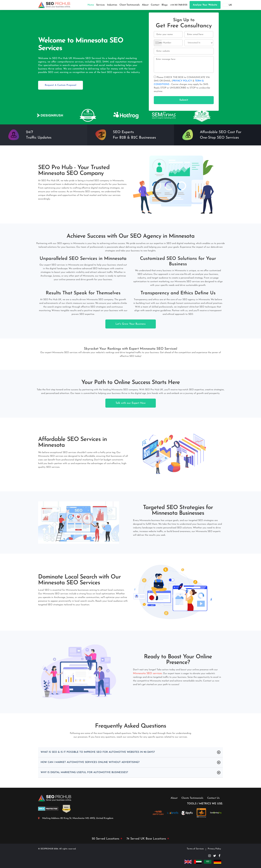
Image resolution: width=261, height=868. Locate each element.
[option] (50, 115)
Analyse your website (205, 5)
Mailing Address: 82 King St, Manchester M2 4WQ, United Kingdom (78, 818)
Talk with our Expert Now (131, 403)
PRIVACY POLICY (183, 81)
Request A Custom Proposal (61, 85)
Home (91, 5)
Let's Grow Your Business (131, 324)
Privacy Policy (214, 849)
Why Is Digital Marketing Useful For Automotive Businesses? (87, 773)
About (145, 5)
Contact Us (213, 798)
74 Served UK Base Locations (148, 839)
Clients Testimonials (192, 798)
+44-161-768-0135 (179, 5)
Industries (112, 5)
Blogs (165, 5)
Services (100, 5)
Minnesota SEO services (147, 673)
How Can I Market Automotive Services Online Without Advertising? (93, 762)
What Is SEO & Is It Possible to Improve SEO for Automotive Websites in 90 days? (101, 752)
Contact (155, 5)
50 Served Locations (107, 839)
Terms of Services (195, 849)
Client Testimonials (130, 5)
